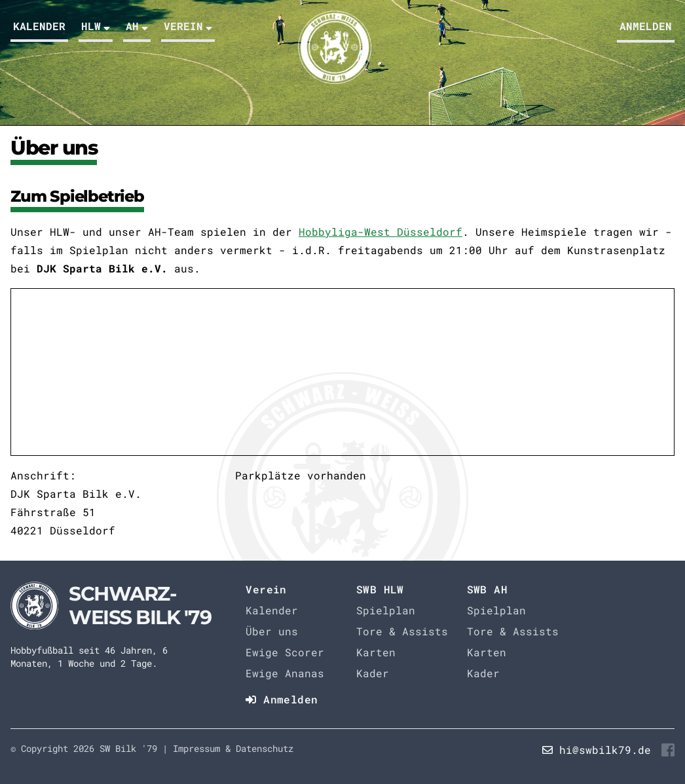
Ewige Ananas (285, 673)
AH (137, 26)
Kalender (39, 26)
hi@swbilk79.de (605, 750)
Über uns (272, 631)
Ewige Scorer (285, 652)
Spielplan (386, 610)
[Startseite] (111, 606)
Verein (188, 26)
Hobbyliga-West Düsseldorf (380, 232)
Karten (376, 652)
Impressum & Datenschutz (233, 748)
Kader (373, 673)
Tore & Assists (402, 631)
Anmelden (646, 26)
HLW (96, 26)
